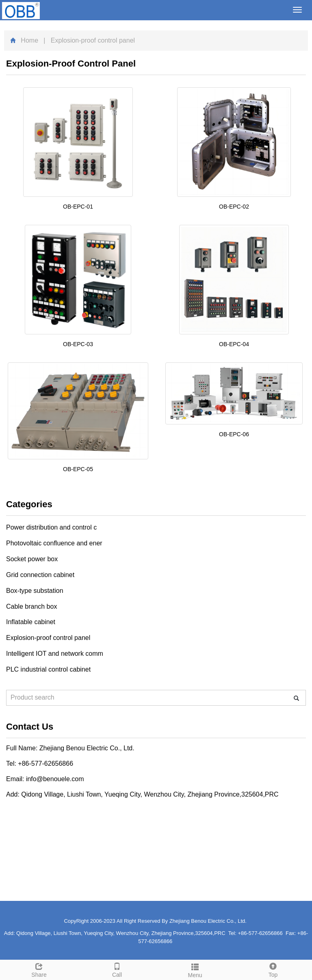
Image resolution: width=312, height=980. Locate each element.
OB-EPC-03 (78, 344)
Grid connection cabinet (40, 575)
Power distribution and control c (51, 527)
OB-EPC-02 (234, 207)
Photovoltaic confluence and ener (54, 543)
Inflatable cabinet (31, 622)
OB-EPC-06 (234, 434)
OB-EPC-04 (234, 344)
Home (29, 40)
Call (117, 969)
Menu (195, 969)
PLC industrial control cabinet (48, 669)
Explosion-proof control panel (48, 638)
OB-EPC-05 (78, 469)
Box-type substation (35, 591)
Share (39, 969)
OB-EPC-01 (78, 207)
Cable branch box (31, 606)
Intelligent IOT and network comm (55, 654)
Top (273, 969)
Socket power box (32, 559)
